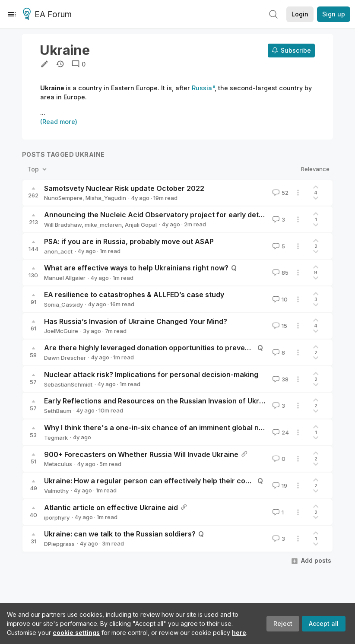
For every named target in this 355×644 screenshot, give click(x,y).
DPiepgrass (59, 544)
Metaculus (58, 464)
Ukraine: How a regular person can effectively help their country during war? (175, 481)
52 (280, 193)
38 (280, 379)
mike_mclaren (103, 225)
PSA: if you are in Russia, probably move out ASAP (129, 241)
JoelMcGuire (61, 331)
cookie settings (76, 633)
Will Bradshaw (63, 225)
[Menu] (12, 14)
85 (280, 273)
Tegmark (56, 438)
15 (279, 326)
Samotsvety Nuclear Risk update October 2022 (124, 188)
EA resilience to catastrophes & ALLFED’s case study (134, 295)
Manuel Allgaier (65, 278)
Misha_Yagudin (106, 198)
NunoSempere (63, 198)
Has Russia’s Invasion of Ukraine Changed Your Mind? (136, 321)
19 (279, 485)
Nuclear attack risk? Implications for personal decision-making (151, 374)
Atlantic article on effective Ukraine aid (111, 508)
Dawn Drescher (65, 358)
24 (280, 432)
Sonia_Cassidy (63, 305)
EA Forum (49, 15)
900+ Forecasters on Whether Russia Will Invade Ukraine (141, 454)
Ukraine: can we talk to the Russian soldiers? (120, 534)
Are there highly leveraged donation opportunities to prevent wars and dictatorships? (190, 348)
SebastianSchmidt (68, 384)
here (239, 633)
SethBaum (58, 411)
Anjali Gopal (141, 225)
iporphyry (57, 517)
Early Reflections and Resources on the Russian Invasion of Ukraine (159, 401)
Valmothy (56, 491)
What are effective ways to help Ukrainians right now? (136, 268)
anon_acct (58, 251)
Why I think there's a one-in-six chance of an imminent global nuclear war (170, 428)
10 (279, 299)
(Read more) (59, 122)
